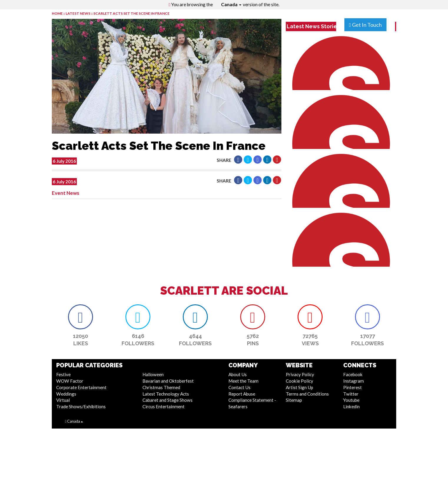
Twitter (351, 394)
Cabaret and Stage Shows (167, 400)
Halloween (153, 374)
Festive (63, 374)
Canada (231, 4)
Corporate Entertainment (81, 387)
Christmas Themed (161, 387)
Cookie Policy (300, 381)
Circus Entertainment (164, 406)
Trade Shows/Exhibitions (81, 406)
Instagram (354, 381)
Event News (65, 193)
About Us (238, 374)
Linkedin (351, 406)
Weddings (66, 394)
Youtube (351, 400)
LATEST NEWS (78, 13)
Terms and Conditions (307, 394)
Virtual (63, 400)
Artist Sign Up (300, 387)
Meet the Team (243, 381)
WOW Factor (70, 381)
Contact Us (239, 387)
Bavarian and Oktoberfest (168, 381)
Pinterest (352, 387)
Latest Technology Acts (166, 394)
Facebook (353, 374)
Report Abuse (242, 394)
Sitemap (294, 400)
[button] (238, 160)
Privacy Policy (300, 374)
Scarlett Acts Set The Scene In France (131, 13)
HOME (57, 13)
